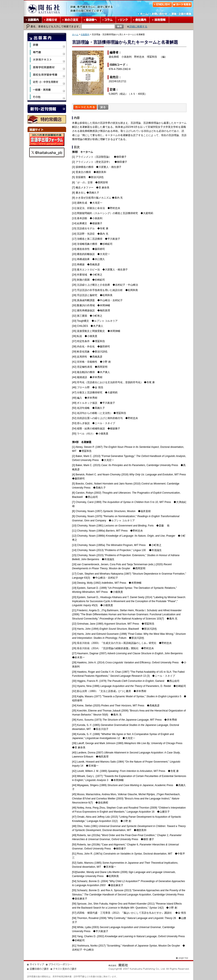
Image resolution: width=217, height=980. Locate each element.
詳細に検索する (137, 26)
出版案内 (85, 34)
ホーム (75, 34)
